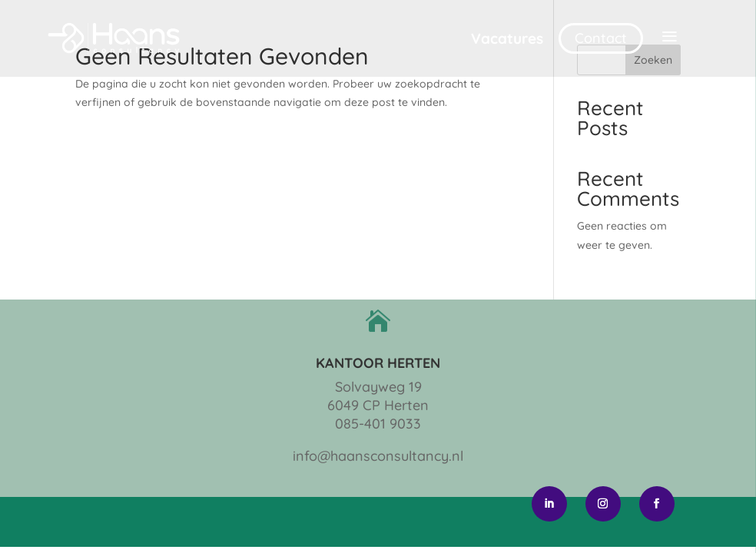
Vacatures (507, 38)
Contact (601, 38)
